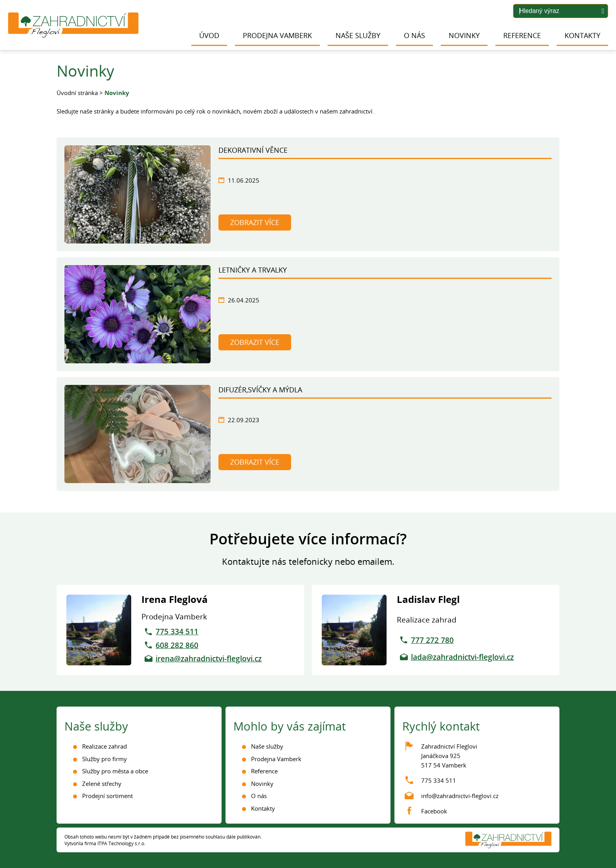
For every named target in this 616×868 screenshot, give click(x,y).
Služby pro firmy (104, 759)
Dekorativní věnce (253, 150)
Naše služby (358, 35)
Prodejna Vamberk (277, 35)
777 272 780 (432, 640)
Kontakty (582, 35)
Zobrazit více (255, 222)
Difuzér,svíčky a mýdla (260, 390)
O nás (414, 35)
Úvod (209, 35)
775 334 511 (177, 632)
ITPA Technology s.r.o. (121, 843)
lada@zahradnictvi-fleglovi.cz (462, 657)
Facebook (434, 811)
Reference (522, 35)
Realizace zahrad (104, 746)
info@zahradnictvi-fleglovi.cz (460, 796)
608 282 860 (177, 645)
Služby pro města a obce (115, 771)
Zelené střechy (102, 784)
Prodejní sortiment (107, 796)
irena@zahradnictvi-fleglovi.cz (209, 659)
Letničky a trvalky (253, 270)
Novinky (464, 35)
